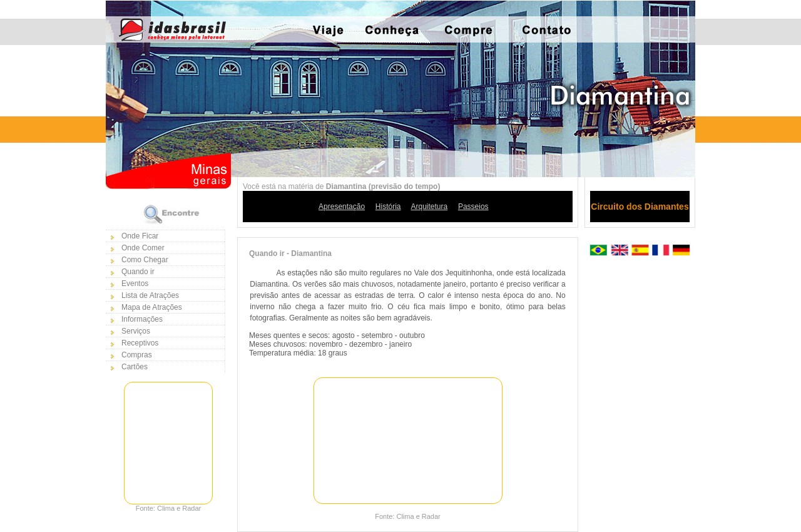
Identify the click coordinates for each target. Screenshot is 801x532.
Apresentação (342, 207)
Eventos (135, 284)
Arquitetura (430, 207)
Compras (137, 355)
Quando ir (138, 272)
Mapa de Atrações (152, 307)
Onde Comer (143, 248)
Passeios (473, 207)
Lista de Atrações (150, 295)
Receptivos (140, 343)
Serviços (136, 331)
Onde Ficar (140, 236)
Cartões (135, 367)
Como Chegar (145, 260)
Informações (142, 319)
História (388, 207)
